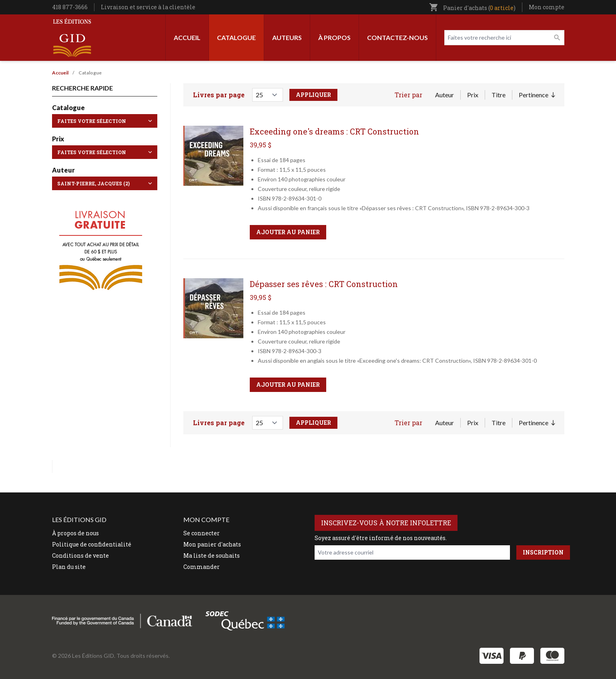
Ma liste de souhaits (212, 555)
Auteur (444, 95)
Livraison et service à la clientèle (148, 7)
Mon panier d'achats (212, 544)
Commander (202, 567)
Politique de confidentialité (92, 544)
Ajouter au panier (288, 232)
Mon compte (547, 7)
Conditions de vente (80, 555)
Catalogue (236, 37)
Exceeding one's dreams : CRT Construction (334, 131)
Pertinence (537, 95)
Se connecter (202, 533)
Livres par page (219, 95)
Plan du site (69, 567)
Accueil (187, 37)
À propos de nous (75, 533)
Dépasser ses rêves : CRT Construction (324, 284)
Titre (499, 95)
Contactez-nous (397, 37)
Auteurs (287, 37)
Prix (473, 95)
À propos (334, 37)
